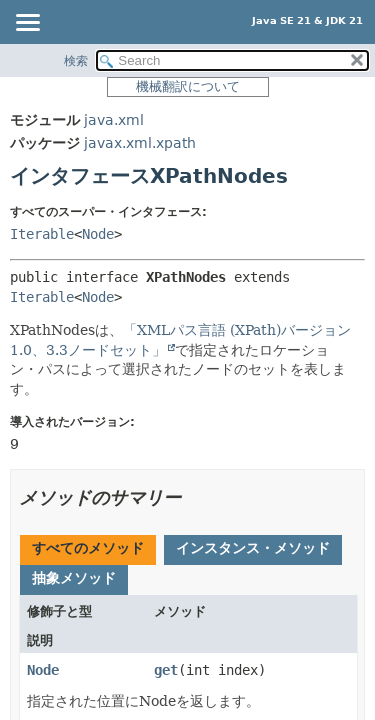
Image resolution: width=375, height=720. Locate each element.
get (166, 670)
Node (98, 234)
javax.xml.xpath (140, 143)
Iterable (42, 234)
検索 (76, 61)
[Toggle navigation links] (27, 24)
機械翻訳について (188, 86)
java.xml (114, 120)
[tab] (88, 550)
